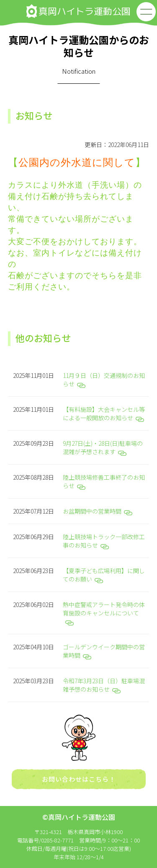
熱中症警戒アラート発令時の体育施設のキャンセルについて (104, 613)
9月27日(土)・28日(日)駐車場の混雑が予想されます (103, 447)
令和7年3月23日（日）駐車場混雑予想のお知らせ (104, 685)
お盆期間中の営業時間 (98, 511)
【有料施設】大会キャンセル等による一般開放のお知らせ (104, 413)
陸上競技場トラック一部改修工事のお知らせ (104, 541)
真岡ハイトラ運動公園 (78, 11)
